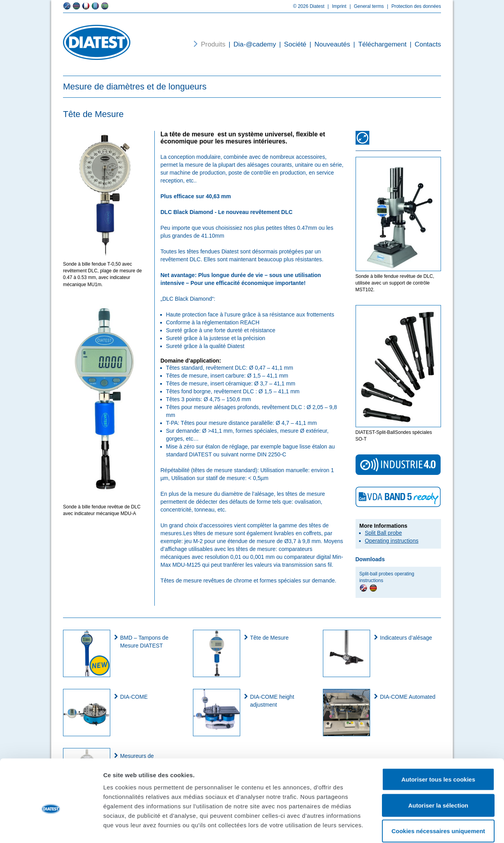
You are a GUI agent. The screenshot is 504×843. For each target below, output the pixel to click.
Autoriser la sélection (438, 766)
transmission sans (304, 565)
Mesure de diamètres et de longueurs (135, 87)
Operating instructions (392, 541)
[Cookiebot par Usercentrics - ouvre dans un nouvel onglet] (51, 828)
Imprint (335, 6)
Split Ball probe (384, 533)
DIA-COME (134, 697)
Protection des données (412, 6)
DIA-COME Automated (408, 697)
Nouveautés (328, 44)
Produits (213, 44)
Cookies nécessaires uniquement (438, 791)
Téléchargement (378, 44)
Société (291, 44)
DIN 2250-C (272, 454)
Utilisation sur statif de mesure (208, 478)
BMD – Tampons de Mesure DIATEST (144, 642)
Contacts (424, 44)
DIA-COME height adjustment (272, 701)
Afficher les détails (434, 827)
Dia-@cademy (251, 44)
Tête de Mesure (269, 638)
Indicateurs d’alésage (406, 638)
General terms (365, 6)
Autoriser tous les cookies (438, 740)
